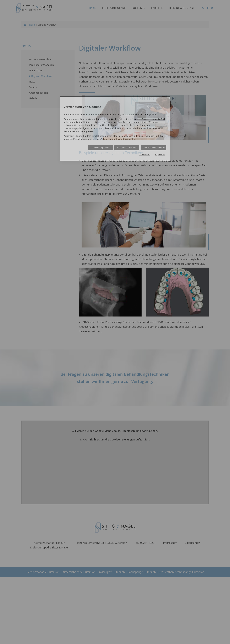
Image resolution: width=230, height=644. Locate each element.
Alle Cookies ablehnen (127, 148)
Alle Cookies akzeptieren (154, 148)
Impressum (160, 154)
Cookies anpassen (100, 148)
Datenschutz (145, 154)
